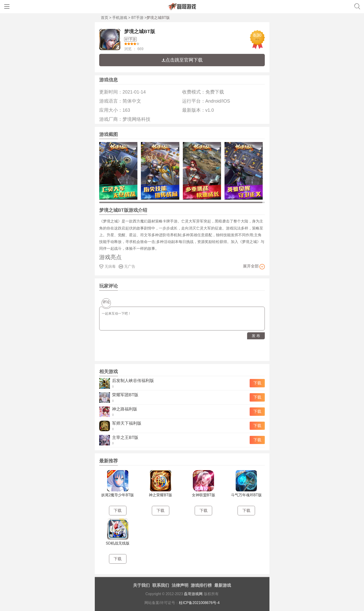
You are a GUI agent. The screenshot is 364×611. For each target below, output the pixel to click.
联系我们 (161, 585)
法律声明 (180, 585)
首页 (105, 18)
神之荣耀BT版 (160, 495)
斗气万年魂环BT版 (246, 495)
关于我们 (141, 585)
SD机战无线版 (118, 543)
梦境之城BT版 (140, 31)
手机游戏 (120, 18)
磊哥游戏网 (193, 594)
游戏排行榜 (201, 585)
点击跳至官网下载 (182, 60)
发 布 (256, 336)
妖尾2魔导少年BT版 (118, 495)
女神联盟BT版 (204, 495)
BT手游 (137, 18)
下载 (257, 383)
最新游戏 (223, 585)
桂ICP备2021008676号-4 (199, 603)
